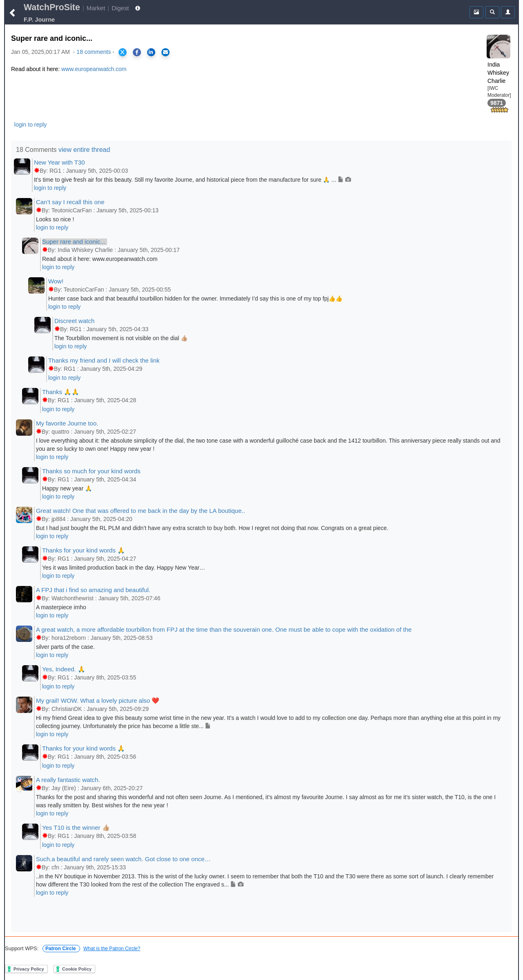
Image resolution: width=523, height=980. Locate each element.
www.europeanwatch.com (94, 69)
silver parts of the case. (65, 647)
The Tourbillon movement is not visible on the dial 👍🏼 (121, 338)
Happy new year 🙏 (67, 488)
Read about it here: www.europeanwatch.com (100, 259)
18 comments (94, 52)
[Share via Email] (165, 52)
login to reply (30, 125)
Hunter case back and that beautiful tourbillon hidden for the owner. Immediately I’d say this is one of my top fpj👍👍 (195, 298)
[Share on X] (123, 52)
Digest (120, 8)
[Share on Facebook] (137, 52)
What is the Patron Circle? (112, 949)
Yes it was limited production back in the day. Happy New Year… (124, 568)
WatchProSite (52, 7)
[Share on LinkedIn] (151, 52)
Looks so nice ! (55, 219)
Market (96, 8)
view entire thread (84, 150)
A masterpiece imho (61, 607)
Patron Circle (61, 949)
